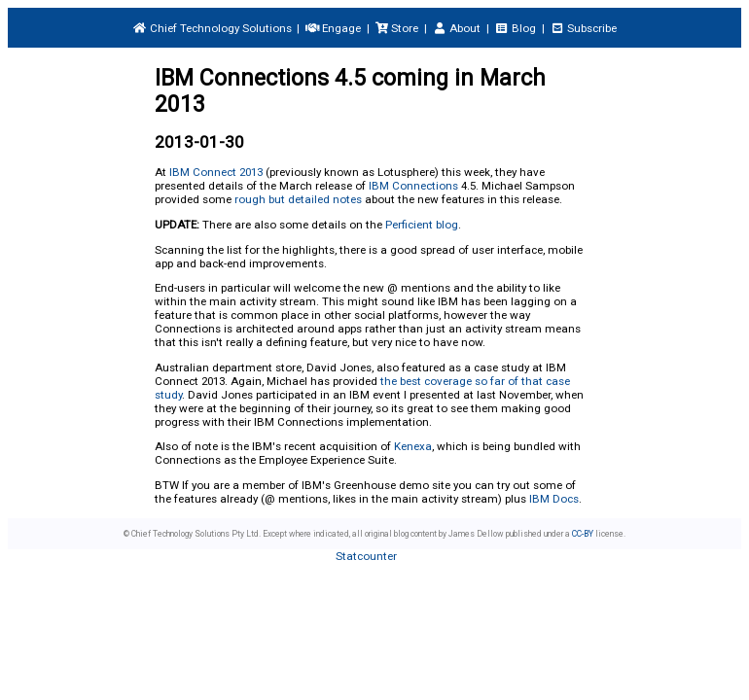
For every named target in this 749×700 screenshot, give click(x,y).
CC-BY (583, 534)
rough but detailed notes (298, 199)
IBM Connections (413, 186)
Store (397, 28)
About (457, 28)
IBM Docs (554, 499)
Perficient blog (422, 225)
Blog (516, 28)
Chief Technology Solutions (212, 28)
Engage (333, 28)
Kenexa (413, 446)
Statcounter (366, 556)
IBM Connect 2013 (216, 172)
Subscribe (583, 28)
